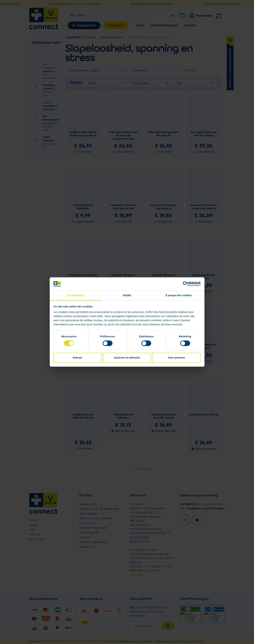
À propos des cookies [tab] (179, 295)
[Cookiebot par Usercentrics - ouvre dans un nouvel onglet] (185, 284)
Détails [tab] (127, 295)
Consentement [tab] (75, 295)
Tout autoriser (176, 358)
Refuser (78, 358)
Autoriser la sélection (127, 358)
